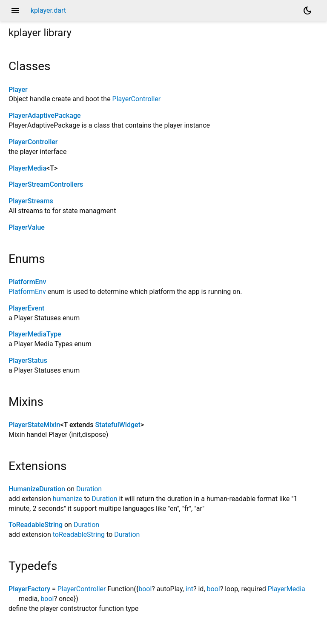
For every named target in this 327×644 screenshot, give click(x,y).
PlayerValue (27, 227)
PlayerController (137, 99)
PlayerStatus (28, 360)
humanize (67, 499)
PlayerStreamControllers (46, 184)
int (189, 589)
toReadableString (79, 534)
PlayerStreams (31, 201)
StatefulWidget (118, 425)
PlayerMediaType (35, 334)
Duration (89, 489)
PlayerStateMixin (34, 425)
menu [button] (15, 11)
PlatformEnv (27, 282)
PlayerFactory (29, 589)
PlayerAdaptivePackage (45, 115)
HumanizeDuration (37, 489)
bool (145, 589)
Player (18, 90)
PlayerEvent (26, 308)
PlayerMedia (27, 168)
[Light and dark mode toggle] (307, 11)
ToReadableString (36, 525)
